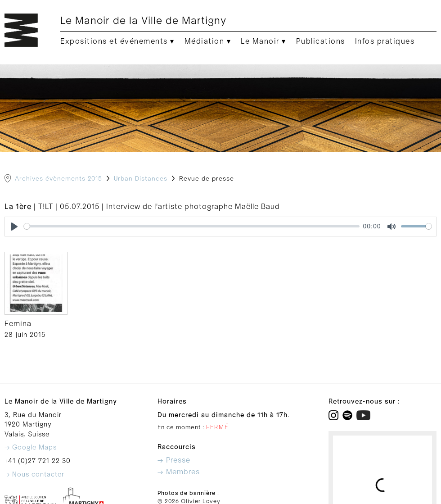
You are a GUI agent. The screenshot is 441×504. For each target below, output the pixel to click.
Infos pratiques (385, 41)
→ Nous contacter (34, 474)
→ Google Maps (31, 447)
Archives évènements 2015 (58, 179)
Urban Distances (141, 179)
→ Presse (174, 460)
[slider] (192, 226)
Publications (321, 41)
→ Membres (179, 472)
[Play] (14, 227)
